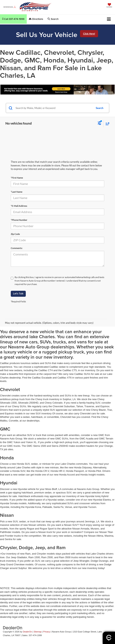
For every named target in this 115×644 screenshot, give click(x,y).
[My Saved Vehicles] (109, 6)
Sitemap (38, 632)
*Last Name (17, 192)
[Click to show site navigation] (109, 19)
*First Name (17, 178)
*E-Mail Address (19, 206)
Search (100, 108)
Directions (36, 19)
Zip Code (15, 234)
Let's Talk (18, 294)
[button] (13, 19)
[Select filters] (100, 124)
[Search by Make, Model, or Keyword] (54, 108)
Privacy (47, 632)
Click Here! (89, 34)
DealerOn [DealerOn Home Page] (27, 632)
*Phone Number (19, 220)
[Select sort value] (107, 124)
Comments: (17, 248)
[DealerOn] (13, 628)
